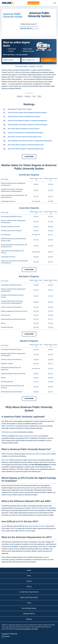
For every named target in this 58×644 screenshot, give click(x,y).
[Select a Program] (11, 60)
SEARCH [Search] (49, 60)
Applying (13, 544)
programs (27, 96)
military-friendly (44, 508)
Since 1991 (5, 460)
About (29, 570)
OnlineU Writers (23, 67)
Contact (29, 581)
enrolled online (27, 77)
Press (29, 576)
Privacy (29, 586)
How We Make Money (29, 608)
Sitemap (29, 619)
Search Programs (33, 3)
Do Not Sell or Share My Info (29, 592)
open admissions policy (36, 526)
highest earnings (31, 488)
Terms (29, 603)
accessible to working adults (41, 454)
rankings (20, 96)
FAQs (39, 96)
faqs (34, 96)
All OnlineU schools (8, 432)
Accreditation (10, 426)
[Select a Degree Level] (31, 60)
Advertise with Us (29, 614)
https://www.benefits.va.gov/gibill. (27, 629)
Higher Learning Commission (28, 436)
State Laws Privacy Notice (29, 597)
